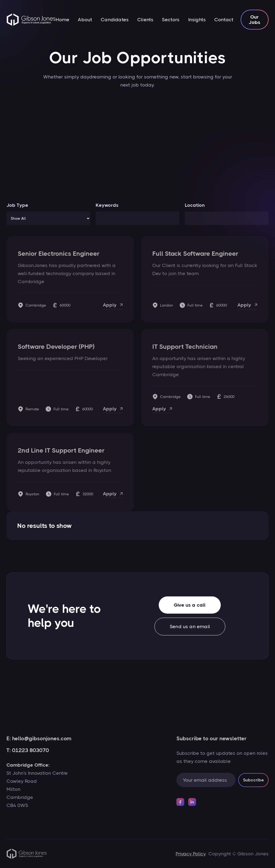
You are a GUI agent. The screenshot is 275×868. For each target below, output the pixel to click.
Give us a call (189, 608)
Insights (197, 20)
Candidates (115, 20)
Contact (224, 20)
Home (63, 20)
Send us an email (189, 629)
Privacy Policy (191, 854)
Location (195, 205)
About (85, 20)
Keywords (107, 205)
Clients (145, 20)
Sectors (171, 20)
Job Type (17, 205)
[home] (31, 20)
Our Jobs (255, 20)
